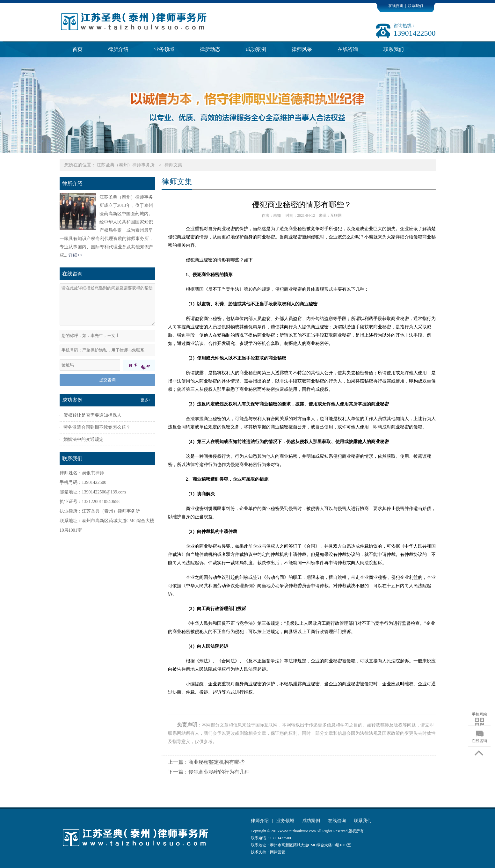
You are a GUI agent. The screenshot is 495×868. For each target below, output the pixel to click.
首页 (77, 49)
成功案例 (256, 49)
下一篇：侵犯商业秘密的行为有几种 (209, 772)
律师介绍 (260, 821)
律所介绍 (118, 49)
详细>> (76, 255)
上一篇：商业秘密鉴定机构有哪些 (206, 762)
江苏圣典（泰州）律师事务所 (126, 165)
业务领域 (164, 49)
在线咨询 (396, 6)
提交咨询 (107, 380)
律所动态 (210, 49)
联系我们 (415, 6)
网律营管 (278, 852)
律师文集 (173, 165)
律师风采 (302, 49)
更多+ (146, 400)
